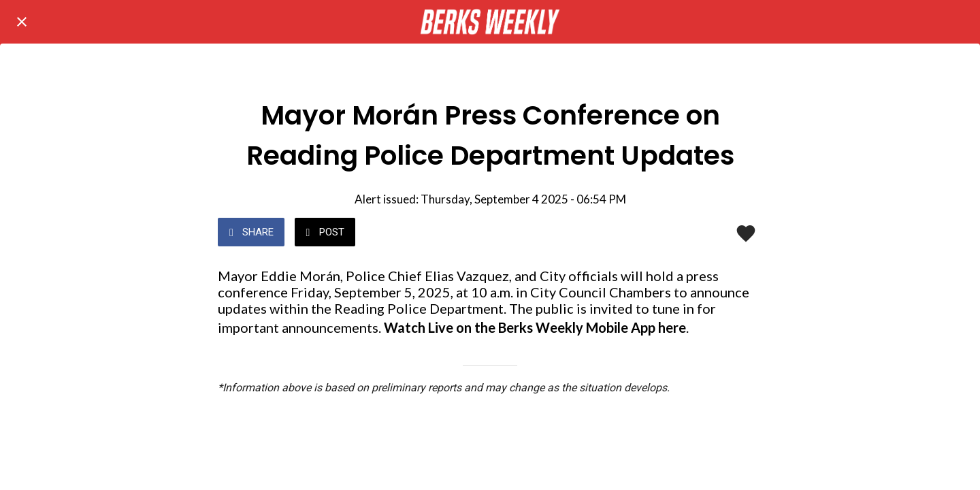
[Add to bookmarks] (746, 233)
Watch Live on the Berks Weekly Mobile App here (535, 327)
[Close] (22, 22)
